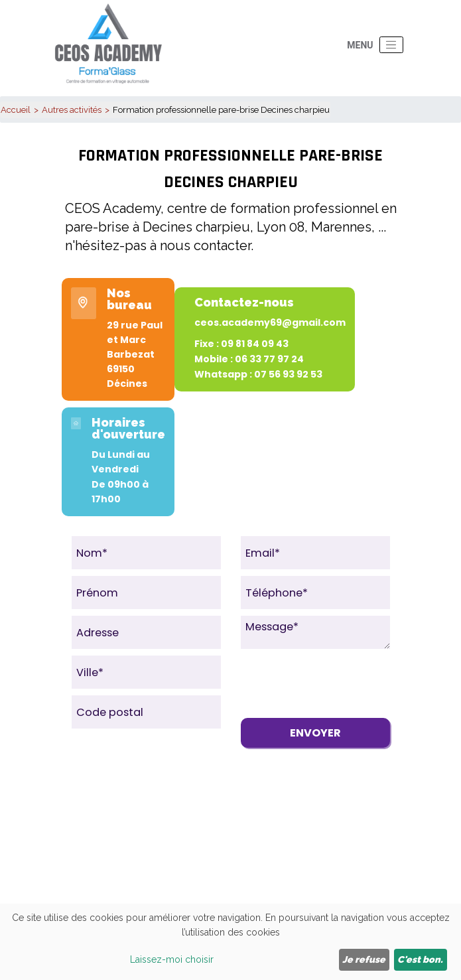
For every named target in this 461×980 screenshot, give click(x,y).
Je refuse (364, 959)
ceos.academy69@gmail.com (270, 322)
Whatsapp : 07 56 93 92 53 (258, 374)
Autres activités (72, 110)
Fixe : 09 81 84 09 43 (241, 344)
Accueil (16, 110)
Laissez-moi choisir (172, 959)
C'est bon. (420, 959)
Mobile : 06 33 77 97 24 (249, 359)
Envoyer (315, 733)
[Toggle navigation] (391, 45)
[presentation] (342, 681)
